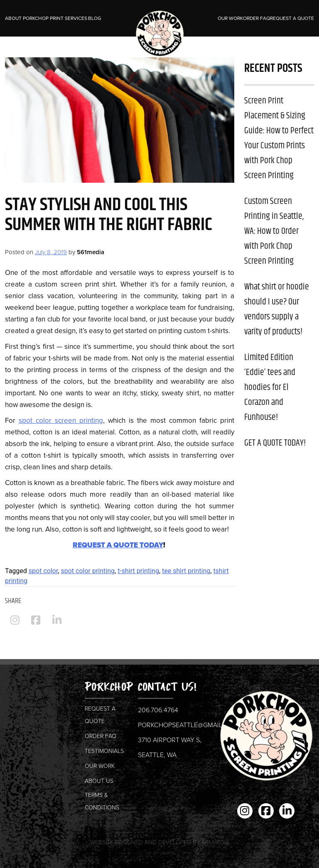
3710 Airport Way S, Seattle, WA (170, 747)
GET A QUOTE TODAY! (275, 443)
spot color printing (88, 571)
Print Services (69, 18)
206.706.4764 (158, 710)
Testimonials (104, 751)
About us (99, 781)
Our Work (230, 18)
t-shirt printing (138, 571)
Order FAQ (256, 18)
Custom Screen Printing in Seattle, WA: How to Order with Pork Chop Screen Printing (274, 231)
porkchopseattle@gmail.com (188, 725)
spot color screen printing (61, 421)
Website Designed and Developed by (160, 842)
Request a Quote (292, 18)
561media (91, 252)
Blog (95, 18)
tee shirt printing (186, 571)
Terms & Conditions (102, 801)
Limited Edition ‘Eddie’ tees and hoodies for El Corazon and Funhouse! (270, 387)
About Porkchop (27, 18)
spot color (43, 571)
